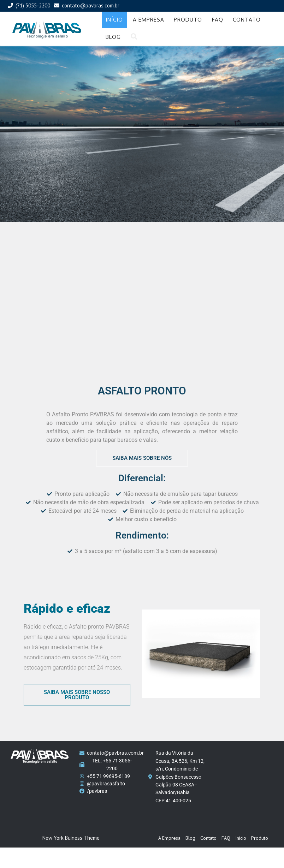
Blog (113, 37)
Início (114, 20)
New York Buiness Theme (71, 838)
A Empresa (149, 20)
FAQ (218, 20)
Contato (247, 20)
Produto (188, 20)
